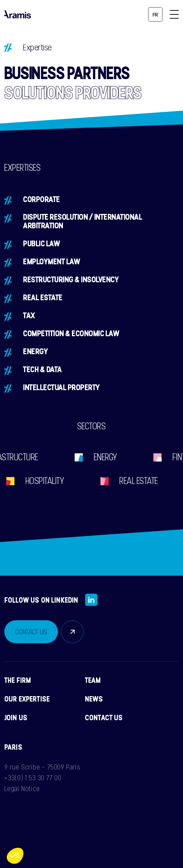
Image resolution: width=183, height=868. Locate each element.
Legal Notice (22, 789)
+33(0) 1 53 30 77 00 (33, 778)
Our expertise (27, 699)
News (94, 699)
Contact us (104, 717)
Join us (16, 717)
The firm (18, 680)
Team (93, 680)
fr (155, 15)
